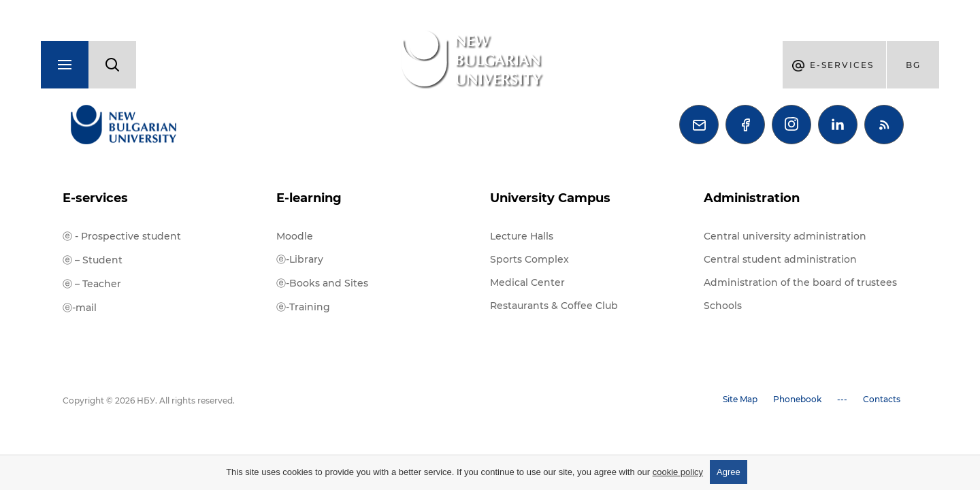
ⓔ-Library (300, 259)
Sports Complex (529, 259)
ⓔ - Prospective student (122, 236)
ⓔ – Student (93, 260)
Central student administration (780, 259)
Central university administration (785, 236)
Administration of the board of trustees (800, 282)
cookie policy (678, 472)
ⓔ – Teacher (92, 284)
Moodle (295, 236)
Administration (752, 198)
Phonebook (797, 399)
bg (913, 65)
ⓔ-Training (303, 307)
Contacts (882, 399)
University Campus (550, 198)
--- (842, 399)
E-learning (309, 198)
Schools (723, 306)
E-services (95, 198)
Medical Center (527, 282)
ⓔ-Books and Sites (322, 283)
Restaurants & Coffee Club (554, 306)
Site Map (740, 399)
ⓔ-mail (80, 308)
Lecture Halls (522, 236)
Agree (729, 472)
